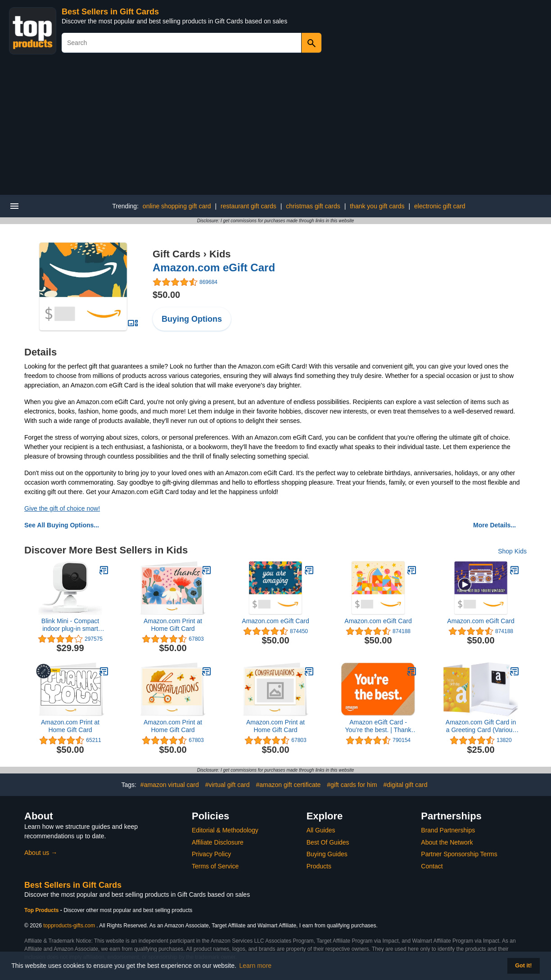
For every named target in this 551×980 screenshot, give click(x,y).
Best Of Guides (328, 842)
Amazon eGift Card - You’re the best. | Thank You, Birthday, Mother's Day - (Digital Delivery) (378, 726)
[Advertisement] (275, 127)
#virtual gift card (228, 785)
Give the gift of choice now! (62, 508)
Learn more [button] (256, 966)
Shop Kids (512, 551)
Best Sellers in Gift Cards (110, 12)
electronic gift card (440, 206)
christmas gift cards (313, 206)
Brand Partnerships (448, 830)
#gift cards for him (352, 785)
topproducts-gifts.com (69, 926)
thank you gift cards (377, 206)
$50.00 (166, 295)
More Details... (495, 525)
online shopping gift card (177, 206)
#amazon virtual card (170, 785)
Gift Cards (176, 254)
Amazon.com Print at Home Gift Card (173, 625)
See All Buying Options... (62, 525)
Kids (220, 254)
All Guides (321, 830)
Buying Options (192, 319)
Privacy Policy (211, 854)
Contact (432, 866)
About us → (41, 853)
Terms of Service (215, 866)
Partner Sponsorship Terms (459, 854)
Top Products (42, 910)
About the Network (447, 842)
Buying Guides (327, 854)
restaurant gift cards (248, 206)
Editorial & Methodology (225, 830)
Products (319, 866)
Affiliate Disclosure (218, 842)
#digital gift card (405, 785)
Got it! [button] (523, 966)
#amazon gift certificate (288, 785)
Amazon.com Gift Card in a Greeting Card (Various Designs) (481, 726)
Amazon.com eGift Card (214, 267)
